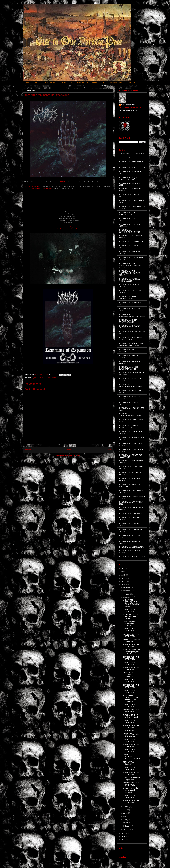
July (125, 810)
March (126, 823)
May (125, 816)
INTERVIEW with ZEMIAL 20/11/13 (132, 557)
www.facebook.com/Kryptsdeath (68, 227)
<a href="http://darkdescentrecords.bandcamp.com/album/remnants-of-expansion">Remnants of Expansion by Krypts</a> (68, 201)
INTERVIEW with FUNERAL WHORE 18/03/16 (129, 280)
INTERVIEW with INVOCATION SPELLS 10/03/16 (130, 339)
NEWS (38, 83)
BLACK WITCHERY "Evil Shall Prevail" (131, 716)
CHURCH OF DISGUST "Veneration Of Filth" (131, 757)
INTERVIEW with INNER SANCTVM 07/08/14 (128, 321)
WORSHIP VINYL (116, 83)
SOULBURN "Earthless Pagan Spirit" (132, 779)
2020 (124, 572)
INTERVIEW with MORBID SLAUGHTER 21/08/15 (129, 368)
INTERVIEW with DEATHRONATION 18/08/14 (129, 231)
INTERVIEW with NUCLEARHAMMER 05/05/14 (130, 415)
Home (68, 450)
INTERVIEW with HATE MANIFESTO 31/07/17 (128, 298)
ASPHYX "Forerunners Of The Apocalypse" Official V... (131, 652)
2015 (124, 833)
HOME (28, 83)
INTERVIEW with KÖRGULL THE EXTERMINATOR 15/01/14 (131, 344)
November (127, 591)
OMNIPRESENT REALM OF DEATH (91, 83)
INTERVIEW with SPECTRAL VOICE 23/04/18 (130, 485)
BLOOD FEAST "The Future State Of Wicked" (131, 617)
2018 (124, 578)
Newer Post (29, 450)
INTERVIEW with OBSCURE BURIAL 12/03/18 (129, 427)
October (127, 594)
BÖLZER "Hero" (129, 731)
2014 (124, 837)
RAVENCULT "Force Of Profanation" (132, 640)
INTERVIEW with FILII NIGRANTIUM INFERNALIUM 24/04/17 (130, 273)
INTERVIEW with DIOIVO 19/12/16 (132, 242)
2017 (124, 581)
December (127, 588)
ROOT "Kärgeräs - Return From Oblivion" (130, 624)
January (127, 829)
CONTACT (132, 83)
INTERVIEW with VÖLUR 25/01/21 (132, 547)
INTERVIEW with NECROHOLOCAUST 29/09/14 (130, 386)
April (125, 820)
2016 (124, 585)
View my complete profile (128, 111)
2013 (124, 840)
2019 (124, 575)
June (125, 813)
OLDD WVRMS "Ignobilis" (129, 763)
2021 (124, 569)
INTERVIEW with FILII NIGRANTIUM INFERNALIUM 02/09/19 (130, 265)
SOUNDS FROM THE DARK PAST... (131, 610)
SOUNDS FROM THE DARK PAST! (132, 154)
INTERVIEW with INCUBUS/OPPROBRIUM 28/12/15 (132, 315)
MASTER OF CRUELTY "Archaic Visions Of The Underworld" (131, 698)
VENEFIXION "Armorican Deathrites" (128, 675)
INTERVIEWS (50, 83)
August (126, 807)
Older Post (107, 450)
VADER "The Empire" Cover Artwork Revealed (131, 790)
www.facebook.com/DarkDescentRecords (68, 229)
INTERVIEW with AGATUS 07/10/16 (132, 167)
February (127, 826)
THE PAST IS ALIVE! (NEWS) (47, 378)
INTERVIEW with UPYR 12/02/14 (131, 514)
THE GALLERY (66, 83)
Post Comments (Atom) (73, 456)
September (128, 597)
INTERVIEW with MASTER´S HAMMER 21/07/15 (130, 350)
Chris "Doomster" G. (129, 105)
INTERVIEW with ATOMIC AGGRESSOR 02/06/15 (129, 178)
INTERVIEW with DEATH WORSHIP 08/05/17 (128, 213)
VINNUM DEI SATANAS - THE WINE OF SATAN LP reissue (132, 603)
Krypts (34, 378)
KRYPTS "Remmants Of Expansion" (131, 735)
